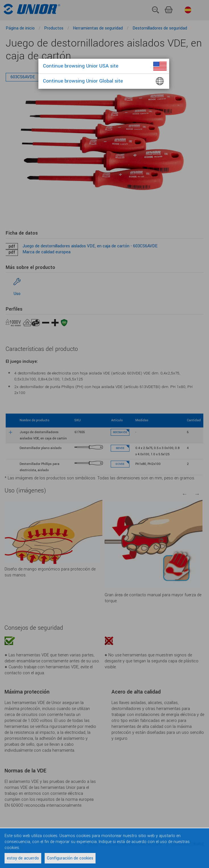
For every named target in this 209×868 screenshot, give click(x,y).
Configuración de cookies (70, 858)
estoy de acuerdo (23, 858)
